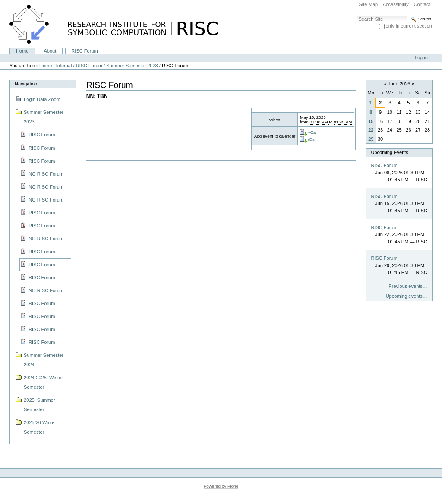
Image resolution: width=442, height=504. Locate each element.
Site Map (368, 4)
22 (371, 130)
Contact (422, 4)
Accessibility (396, 4)
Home (22, 51)
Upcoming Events (389, 152)
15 (371, 121)
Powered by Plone (221, 486)
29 (371, 139)
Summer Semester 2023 (132, 66)
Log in (421, 57)
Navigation (26, 84)
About (50, 51)
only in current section (409, 26)
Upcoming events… (407, 296)
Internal (64, 66)
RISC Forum (84, 51)
